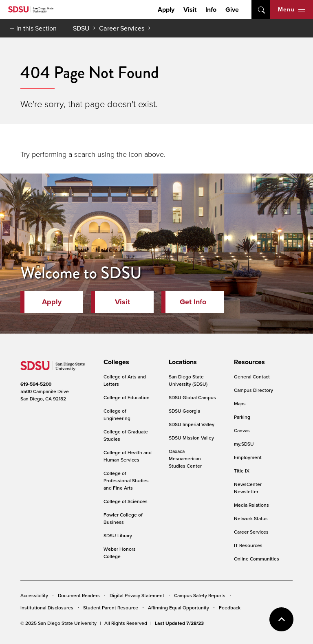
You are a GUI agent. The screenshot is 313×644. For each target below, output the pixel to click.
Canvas (242, 430)
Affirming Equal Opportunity (179, 608)
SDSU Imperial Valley (192, 424)
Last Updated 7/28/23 (179, 623)
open (261, 10)
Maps (240, 403)
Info (211, 10)
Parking (242, 417)
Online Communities (257, 559)
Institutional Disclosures (47, 608)
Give (232, 10)
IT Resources (248, 545)
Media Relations (251, 505)
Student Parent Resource (111, 608)
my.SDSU (244, 444)
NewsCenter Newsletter (248, 488)
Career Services (122, 28)
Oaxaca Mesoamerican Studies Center (185, 458)
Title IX (242, 471)
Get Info (193, 302)
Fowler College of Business (123, 518)
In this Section (36, 28)
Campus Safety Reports (200, 595)
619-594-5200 (36, 384)
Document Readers (79, 595)
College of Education (127, 397)
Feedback (230, 608)
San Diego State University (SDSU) (188, 380)
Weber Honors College (120, 553)
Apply (166, 10)
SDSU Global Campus (192, 397)
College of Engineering (117, 414)
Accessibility (34, 595)
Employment (248, 457)
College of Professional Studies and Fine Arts (126, 480)
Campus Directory (253, 390)
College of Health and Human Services (128, 456)
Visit (190, 10)
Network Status (251, 518)
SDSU (81, 28)
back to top (281, 619)
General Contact (252, 377)
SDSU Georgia (184, 411)
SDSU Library (118, 535)
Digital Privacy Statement (137, 595)
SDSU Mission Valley (191, 438)
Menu (291, 9)
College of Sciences (126, 501)
